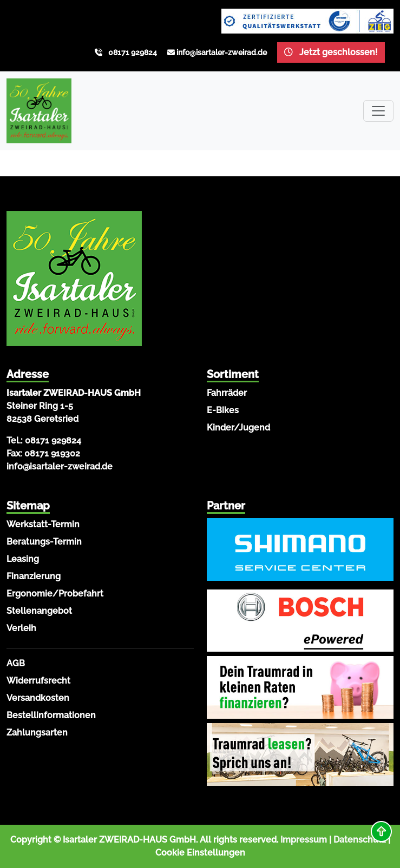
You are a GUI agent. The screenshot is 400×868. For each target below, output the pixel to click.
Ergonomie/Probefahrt (55, 594)
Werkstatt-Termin (43, 524)
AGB (16, 663)
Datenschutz (360, 840)
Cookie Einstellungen (200, 853)
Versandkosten (38, 698)
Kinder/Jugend (238, 428)
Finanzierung (34, 576)
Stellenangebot (39, 611)
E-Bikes (223, 410)
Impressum (304, 840)
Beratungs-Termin (44, 542)
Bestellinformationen (51, 715)
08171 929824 (133, 52)
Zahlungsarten (37, 733)
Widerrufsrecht (38, 681)
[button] (381, 831)
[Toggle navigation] (378, 111)
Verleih (21, 628)
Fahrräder (227, 393)
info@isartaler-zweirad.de (222, 52)
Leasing (23, 559)
